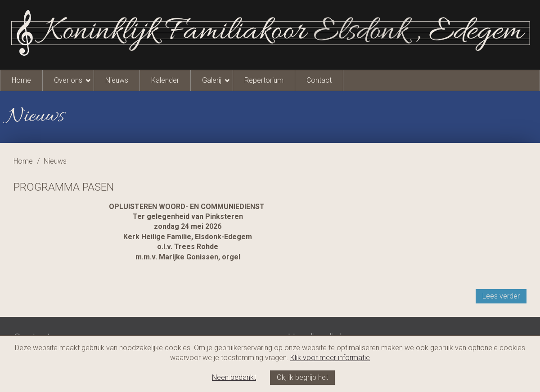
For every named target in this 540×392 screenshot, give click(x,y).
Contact (319, 80)
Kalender (165, 80)
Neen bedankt (234, 377)
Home (21, 80)
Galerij (212, 80)
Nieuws (117, 80)
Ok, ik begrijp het (302, 377)
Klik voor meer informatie (330, 358)
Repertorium (264, 80)
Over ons (68, 80)
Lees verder (501, 296)
